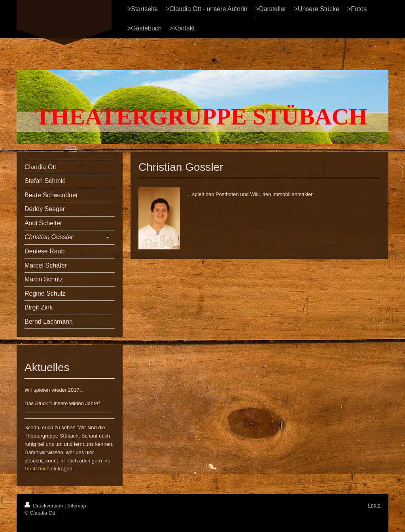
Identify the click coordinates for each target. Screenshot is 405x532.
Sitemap (77, 506)
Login (374, 505)
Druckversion (44, 506)
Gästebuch (37, 469)
